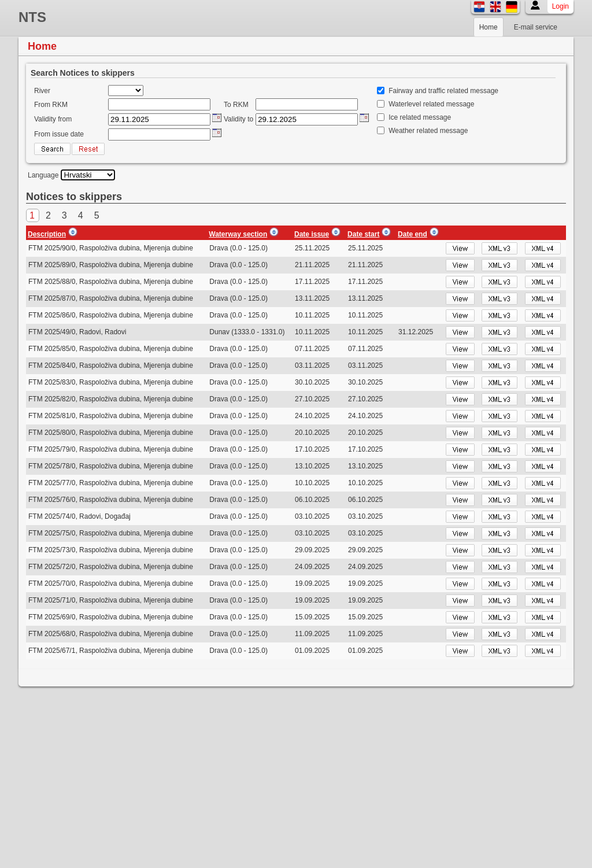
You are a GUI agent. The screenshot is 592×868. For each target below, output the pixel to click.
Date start (363, 234)
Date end (412, 234)
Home (489, 27)
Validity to (238, 119)
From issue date (59, 134)
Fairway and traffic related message (443, 91)
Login (560, 6)
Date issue (312, 234)
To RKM (236, 105)
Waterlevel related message (431, 104)
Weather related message (428, 131)
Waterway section (238, 234)
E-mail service (536, 27)
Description (47, 234)
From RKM (51, 105)
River (42, 91)
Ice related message (420, 117)
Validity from (53, 119)
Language (43, 175)
